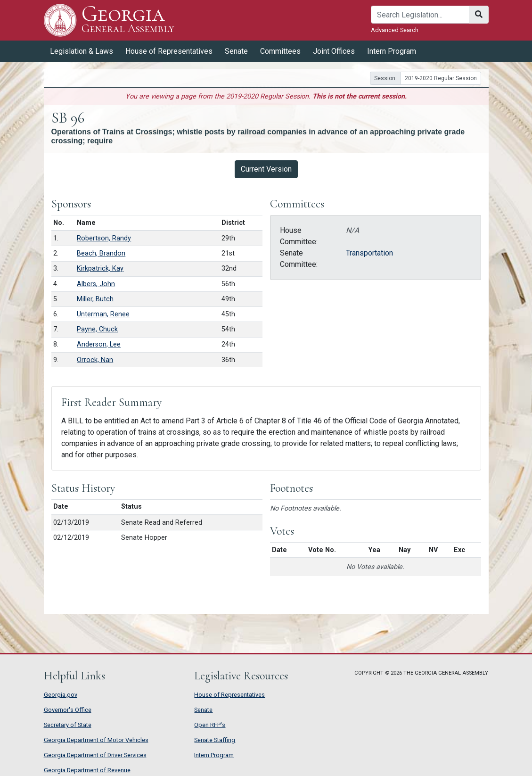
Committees (280, 51)
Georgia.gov (61, 695)
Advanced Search (395, 30)
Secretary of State (68, 725)
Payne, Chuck (97, 329)
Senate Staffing (215, 740)
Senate (236, 51)
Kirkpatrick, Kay (100, 268)
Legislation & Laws (82, 51)
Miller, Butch (95, 299)
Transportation (369, 253)
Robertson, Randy (104, 238)
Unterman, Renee (103, 314)
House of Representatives (169, 51)
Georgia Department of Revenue (87, 770)
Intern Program (392, 51)
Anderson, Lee (99, 344)
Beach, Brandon (101, 253)
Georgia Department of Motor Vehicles (96, 740)
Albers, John (96, 284)
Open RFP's (210, 725)
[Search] (420, 15)
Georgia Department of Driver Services (95, 755)
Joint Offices (334, 51)
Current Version (266, 169)
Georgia (128, 20)
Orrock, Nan (95, 360)
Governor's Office (68, 710)
